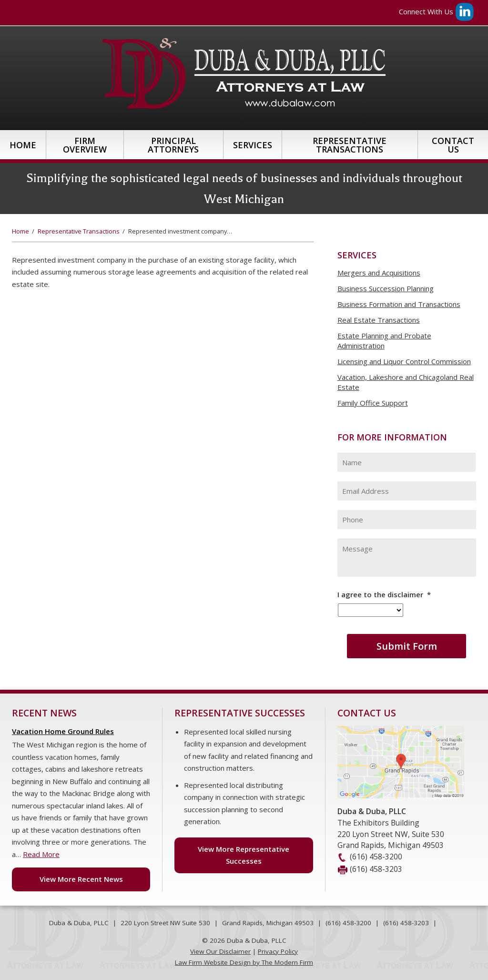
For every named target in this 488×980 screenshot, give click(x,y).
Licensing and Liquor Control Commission (404, 361)
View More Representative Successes (244, 855)
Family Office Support (373, 403)
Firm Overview (85, 145)
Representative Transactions (350, 145)
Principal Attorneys (173, 145)
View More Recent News (81, 879)
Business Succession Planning (386, 288)
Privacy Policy (278, 951)
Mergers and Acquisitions (379, 273)
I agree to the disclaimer (384, 595)
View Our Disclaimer (220, 951)
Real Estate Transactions (379, 320)
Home (23, 145)
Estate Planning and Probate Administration (384, 341)
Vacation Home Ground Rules (63, 731)
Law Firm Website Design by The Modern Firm (244, 962)
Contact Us (453, 145)
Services (253, 145)
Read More (41, 854)
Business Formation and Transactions (399, 304)
